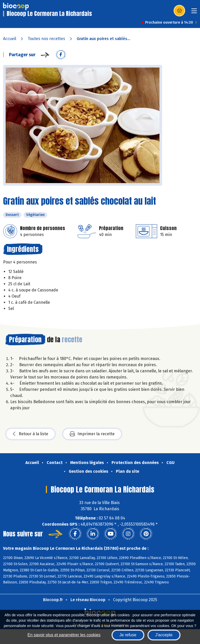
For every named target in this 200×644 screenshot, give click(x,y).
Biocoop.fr (53, 600)
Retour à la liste (31, 434)
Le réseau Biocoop (88, 600)
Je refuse (128, 635)
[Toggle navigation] (194, 12)
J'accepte (164, 635)
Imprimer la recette (92, 434)
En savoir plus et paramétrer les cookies (64, 635)
